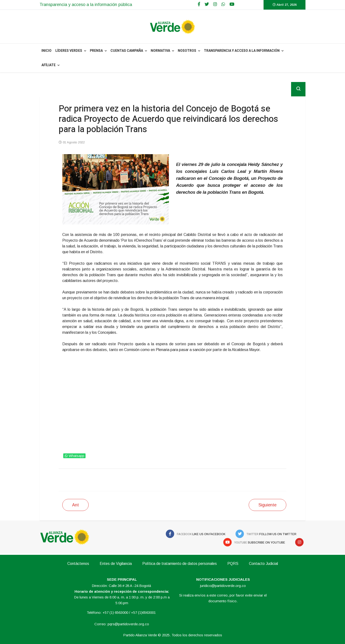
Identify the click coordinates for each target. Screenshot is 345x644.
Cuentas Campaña (127, 51)
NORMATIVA (160, 51)
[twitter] (207, 4)
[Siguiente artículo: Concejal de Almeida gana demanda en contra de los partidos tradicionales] (267, 505)
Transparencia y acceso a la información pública (86, 5)
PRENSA (96, 51)
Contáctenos (78, 564)
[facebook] (199, 4)
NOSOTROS (187, 51)
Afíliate (49, 65)
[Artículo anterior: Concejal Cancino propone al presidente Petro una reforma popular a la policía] (75, 505)
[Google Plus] (215, 4)
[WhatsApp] (223, 4)
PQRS (233, 564)
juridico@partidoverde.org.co (223, 586)
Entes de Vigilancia (116, 564)
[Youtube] (232, 4)
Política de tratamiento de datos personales (180, 564)
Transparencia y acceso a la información (242, 51)
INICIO (46, 51)
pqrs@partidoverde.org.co (128, 624)
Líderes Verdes (69, 51)
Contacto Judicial (263, 564)
